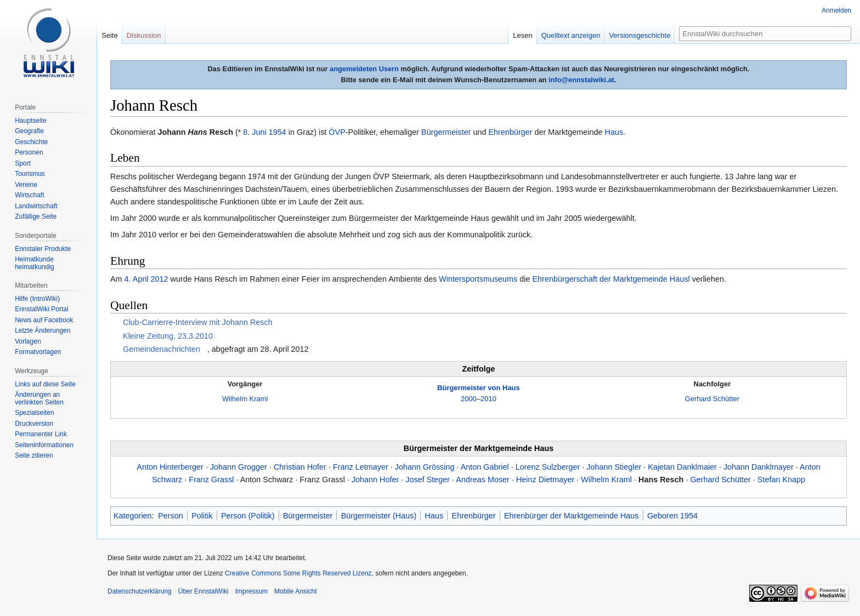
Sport (23, 163)
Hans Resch (661, 480)
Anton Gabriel (485, 467)
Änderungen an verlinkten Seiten (39, 398)
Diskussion (144, 35)
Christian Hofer (300, 467)
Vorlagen (28, 341)
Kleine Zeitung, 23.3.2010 (168, 336)
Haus (614, 132)
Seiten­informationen (44, 445)
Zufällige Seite (36, 216)
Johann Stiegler (614, 467)
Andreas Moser (483, 480)
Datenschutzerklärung (140, 591)
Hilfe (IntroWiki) (37, 299)
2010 (488, 399)
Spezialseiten (34, 413)
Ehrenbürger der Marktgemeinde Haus (572, 516)
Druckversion (34, 424)
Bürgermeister (446, 132)
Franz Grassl (211, 480)
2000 (469, 399)
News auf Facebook (44, 320)
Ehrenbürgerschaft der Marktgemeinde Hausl (611, 279)
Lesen (522, 35)
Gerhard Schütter (712, 399)
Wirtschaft (29, 195)
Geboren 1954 (672, 516)
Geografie (29, 131)
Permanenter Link (41, 434)
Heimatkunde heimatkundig (34, 263)
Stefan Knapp (781, 480)
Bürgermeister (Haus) (379, 516)
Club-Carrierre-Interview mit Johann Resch (198, 322)
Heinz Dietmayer (545, 480)
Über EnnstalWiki (203, 591)
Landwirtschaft (36, 206)
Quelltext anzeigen (571, 35)
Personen (29, 152)
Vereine (26, 185)
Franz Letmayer (361, 467)
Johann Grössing (425, 467)
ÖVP (337, 132)
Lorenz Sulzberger (548, 467)
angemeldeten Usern (364, 69)
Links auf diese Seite (45, 384)
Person (171, 516)
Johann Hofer (375, 480)
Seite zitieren (34, 455)
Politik (202, 516)
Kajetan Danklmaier (682, 467)
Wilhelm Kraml (245, 399)
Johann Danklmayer (759, 467)
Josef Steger (428, 480)
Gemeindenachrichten (162, 349)
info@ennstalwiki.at (581, 80)
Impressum (251, 591)
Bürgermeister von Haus (478, 388)
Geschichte (31, 142)
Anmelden (836, 10)
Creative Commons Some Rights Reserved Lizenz (298, 573)
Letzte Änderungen (43, 330)
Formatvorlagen (38, 352)
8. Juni (254, 132)
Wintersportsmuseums (478, 279)
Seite (110, 35)
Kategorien (133, 516)
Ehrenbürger (511, 132)
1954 (278, 132)
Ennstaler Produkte (43, 249)
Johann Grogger (239, 467)
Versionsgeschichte (640, 35)
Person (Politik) (248, 516)
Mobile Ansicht (295, 591)
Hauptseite (30, 121)
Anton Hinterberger (170, 467)
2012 (160, 279)
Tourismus (30, 174)
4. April (137, 279)
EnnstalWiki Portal (41, 309)
